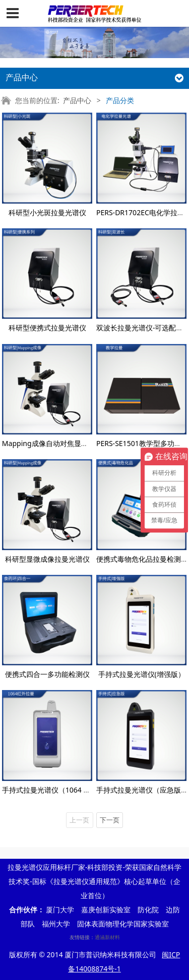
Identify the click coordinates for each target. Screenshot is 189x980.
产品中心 (77, 100)
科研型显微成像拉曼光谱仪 (47, 559)
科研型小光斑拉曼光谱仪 (47, 212)
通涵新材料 (107, 937)
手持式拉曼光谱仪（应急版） (142, 790)
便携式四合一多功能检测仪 (47, 674)
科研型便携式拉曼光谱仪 (47, 328)
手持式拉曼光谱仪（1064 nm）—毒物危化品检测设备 (87, 790)
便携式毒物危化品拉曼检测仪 (142, 559)
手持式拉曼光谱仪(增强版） (142, 674)
